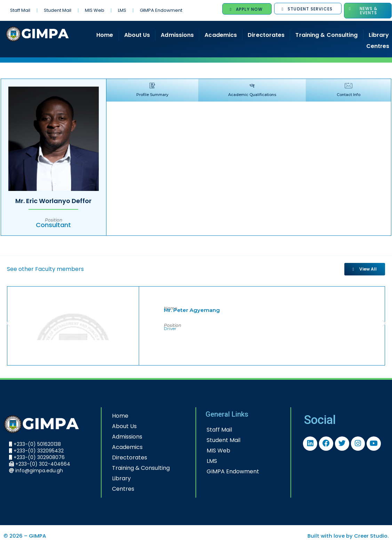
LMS (122, 10)
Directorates (266, 35)
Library (119, 478)
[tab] (147, 90)
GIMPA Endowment (161, 10)
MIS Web (95, 10)
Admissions (177, 35)
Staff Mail (20, 10)
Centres (120, 488)
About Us (137, 35)
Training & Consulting (326, 35)
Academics (221, 35)
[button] (8, 323)
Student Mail (58, 10)
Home (105, 35)
